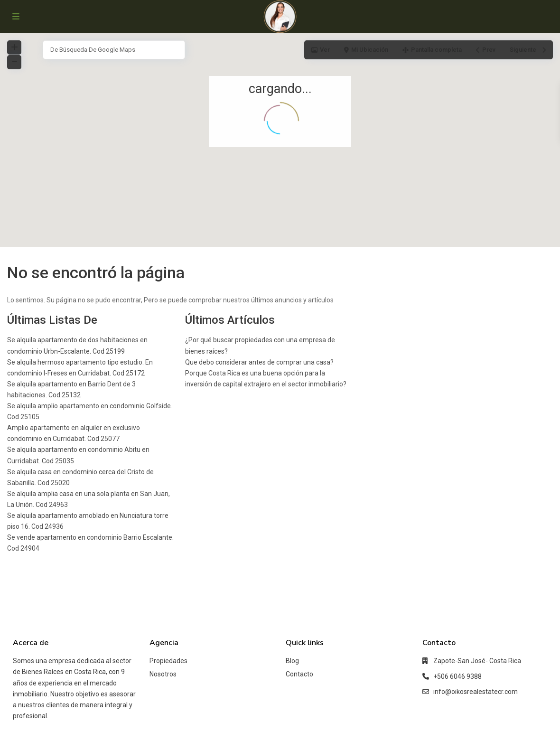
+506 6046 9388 (457, 676)
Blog (292, 661)
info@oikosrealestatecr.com (476, 692)
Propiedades (168, 661)
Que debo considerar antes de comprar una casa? (259, 362)
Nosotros (163, 674)
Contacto (299, 674)
